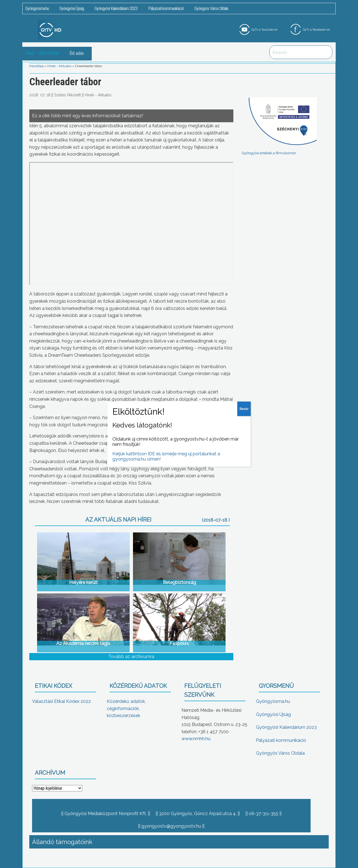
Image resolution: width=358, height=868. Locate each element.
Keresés (325, 52)
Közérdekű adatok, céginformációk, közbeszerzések (126, 708)
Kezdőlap (37, 66)
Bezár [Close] (244, 409)
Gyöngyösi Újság (72, 8)
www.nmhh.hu (196, 739)
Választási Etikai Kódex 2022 (61, 701)
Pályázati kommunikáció (166, 8)
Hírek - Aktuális (59, 66)
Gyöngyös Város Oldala (211, 8)
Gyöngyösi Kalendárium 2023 (116, 8)
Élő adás (77, 53)
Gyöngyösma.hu (37, 8)
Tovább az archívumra (131, 656)
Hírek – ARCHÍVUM (42, 53)
